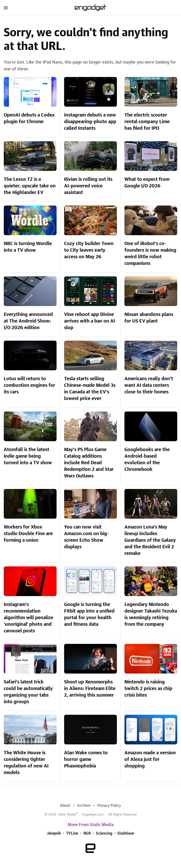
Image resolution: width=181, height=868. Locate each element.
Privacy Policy (109, 806)
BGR (87, 833)
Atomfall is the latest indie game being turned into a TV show (28, 456)
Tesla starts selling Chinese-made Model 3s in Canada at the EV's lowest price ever (90, 389)
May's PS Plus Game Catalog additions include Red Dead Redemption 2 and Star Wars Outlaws (89, 463)
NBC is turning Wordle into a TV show (28, 247)
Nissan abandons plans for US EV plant (149, 318)
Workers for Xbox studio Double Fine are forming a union (28, 534)
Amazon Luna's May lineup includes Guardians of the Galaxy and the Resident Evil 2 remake (150, 540)
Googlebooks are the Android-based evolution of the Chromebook (147, 460)
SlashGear (126, 833)
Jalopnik (54, 833)
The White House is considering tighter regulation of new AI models (26, 763)
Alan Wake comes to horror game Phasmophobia (86, 759)
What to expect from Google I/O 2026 (147, 183)
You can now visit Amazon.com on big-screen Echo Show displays (86, 537)
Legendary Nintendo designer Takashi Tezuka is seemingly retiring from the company (151, 614)
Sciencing (104, 833)
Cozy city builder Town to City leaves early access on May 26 (89, 250)
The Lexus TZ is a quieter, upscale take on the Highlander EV (30, 186)
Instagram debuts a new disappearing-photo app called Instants (90, 122)
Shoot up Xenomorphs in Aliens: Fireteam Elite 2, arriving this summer (90, 689)
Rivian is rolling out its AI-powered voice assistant (88, 186)
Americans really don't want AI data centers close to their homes (149, 385)
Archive (84, 806)
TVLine (72, 833)
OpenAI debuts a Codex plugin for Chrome (29, 118)
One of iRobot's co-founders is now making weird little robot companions (150, 254)
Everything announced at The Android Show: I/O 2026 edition (28, 321)
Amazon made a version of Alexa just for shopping (150, 759)
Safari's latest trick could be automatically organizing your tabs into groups (28, 692)
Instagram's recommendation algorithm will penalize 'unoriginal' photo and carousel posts (29, 618)
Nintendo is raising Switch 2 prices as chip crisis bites (148, 689)
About (65, 806)
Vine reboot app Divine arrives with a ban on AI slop (90, 321)
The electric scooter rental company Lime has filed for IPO (147, 122)
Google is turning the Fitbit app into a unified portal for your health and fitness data (89, 614)
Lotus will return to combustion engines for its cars (29, 385)
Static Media (67, 815)
